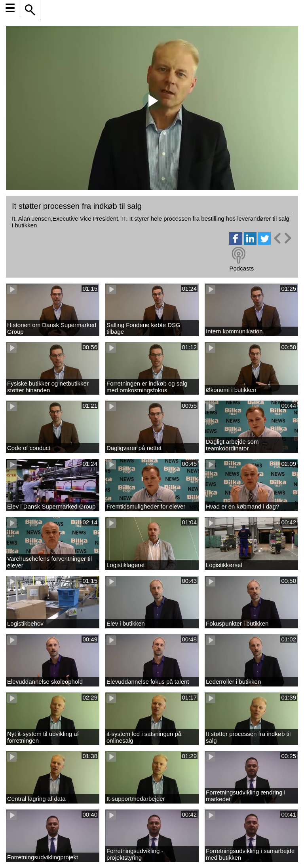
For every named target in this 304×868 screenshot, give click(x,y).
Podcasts (241, 268)
